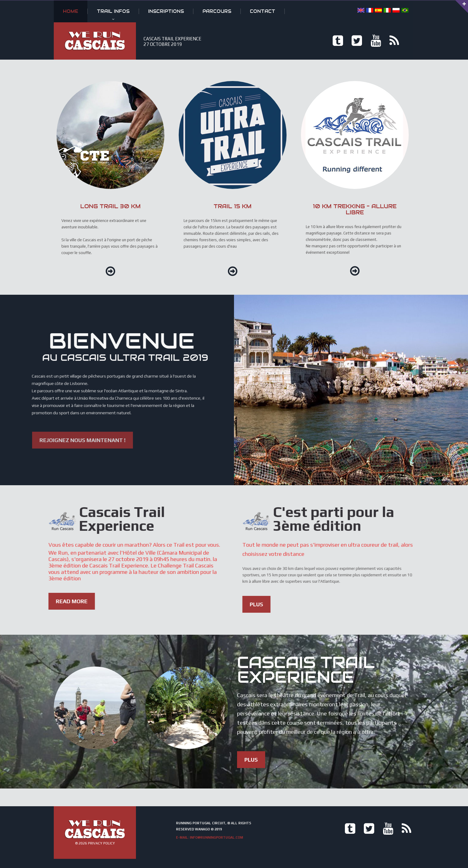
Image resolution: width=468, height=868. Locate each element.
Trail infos (113, 11)
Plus (400, 604)
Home (71, 11)
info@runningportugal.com (216, 837)
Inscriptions (166, 11)
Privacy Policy (101, 843)
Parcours (217, 11)
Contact (263, 11)
